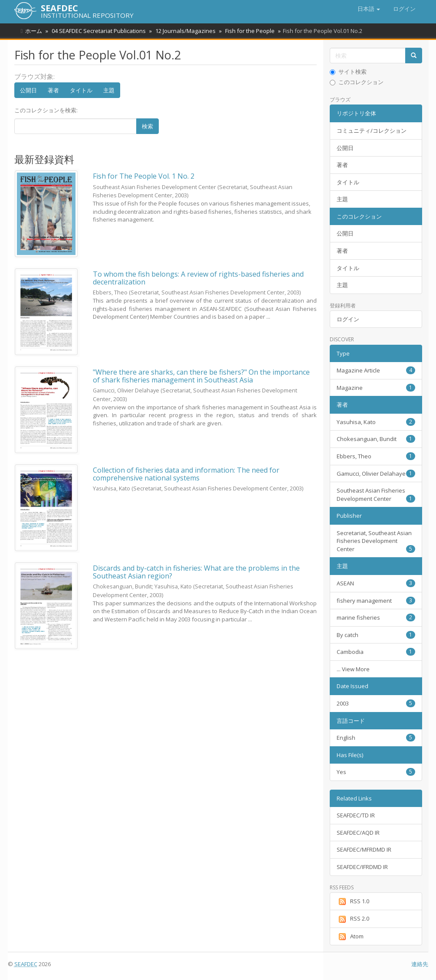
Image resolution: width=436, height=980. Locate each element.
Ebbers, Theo (376, 456)
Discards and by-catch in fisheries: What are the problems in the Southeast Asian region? (196, 572)
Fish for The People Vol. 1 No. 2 (144, 176)
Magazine (376, 388)
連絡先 (420, 964)
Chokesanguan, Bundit (376, 439)
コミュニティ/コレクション (372, 131)
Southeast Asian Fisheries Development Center (376, 495)
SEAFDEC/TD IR (356, 815)
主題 (109, 90)
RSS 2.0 (353, 919)
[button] (369, 9)
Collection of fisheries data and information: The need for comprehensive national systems (186, 474)
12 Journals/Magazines (183, 31)
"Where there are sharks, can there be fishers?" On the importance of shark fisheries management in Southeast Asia (201, 376)
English (376, 738)
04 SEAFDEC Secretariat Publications (97, 31)
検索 (148, 126)
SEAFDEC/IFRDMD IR (362, 867)
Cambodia (376, 652)
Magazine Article (376, 370)
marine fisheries (376, 617)
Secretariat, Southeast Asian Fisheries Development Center (376, 541)
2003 (376, 703)
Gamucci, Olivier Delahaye (376, 474)
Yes (376, 772)
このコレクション (357, 82)
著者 (53, 90)
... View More (353, 669)
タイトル (81, 90)
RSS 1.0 (353, 902)
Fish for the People (246, 31)
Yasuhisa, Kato (376, 422)
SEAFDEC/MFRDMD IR (364, 849)
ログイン (348, 319)
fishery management (376, 601)
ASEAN (376, 583)
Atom (350, 937)
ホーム (34, 31)
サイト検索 (348, 72)
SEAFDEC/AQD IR (358, 833)
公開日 (28, 90)
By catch (376, 635)
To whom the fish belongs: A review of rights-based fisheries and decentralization (198, 278)
